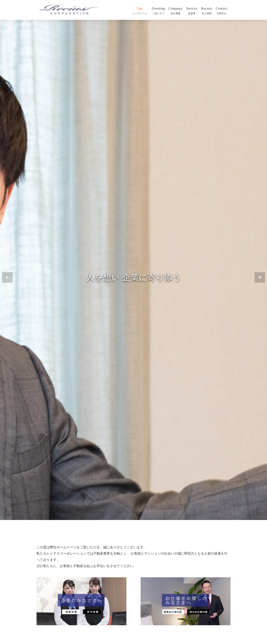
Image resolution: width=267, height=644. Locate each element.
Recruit (207, 11)
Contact (222, 11)
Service (192, 11)
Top (140, 11)
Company (176, 11)
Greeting (158, 11)
